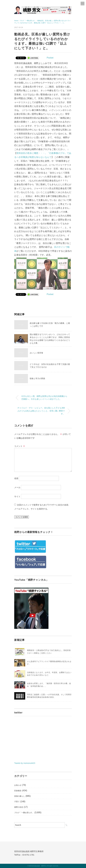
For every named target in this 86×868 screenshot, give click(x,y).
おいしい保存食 (36, 353)
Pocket (50, 58)
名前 (16, 478)
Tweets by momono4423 (25, 763)
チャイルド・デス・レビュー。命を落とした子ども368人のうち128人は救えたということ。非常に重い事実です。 (41, 411)
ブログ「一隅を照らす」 (24, 813)
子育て (17, 802)
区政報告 (18, 791)
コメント (20, 446)
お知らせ (18, 785)
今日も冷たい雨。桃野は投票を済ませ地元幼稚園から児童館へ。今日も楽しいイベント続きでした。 (44, 398)
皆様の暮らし (20, 796)
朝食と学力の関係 (37, 378)
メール (17, 487)
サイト (17, 496)
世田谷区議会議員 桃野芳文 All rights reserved (43, 866)
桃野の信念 (19, 807)
